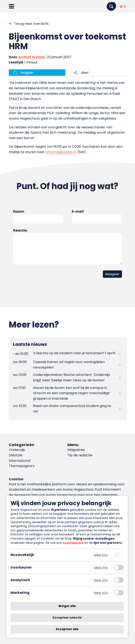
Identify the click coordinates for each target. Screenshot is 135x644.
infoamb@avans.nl (61, 152)
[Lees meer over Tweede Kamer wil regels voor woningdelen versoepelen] (67, 365)
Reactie (20, 230)
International (20, 461)
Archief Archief (31, 57)
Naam (19, 211)
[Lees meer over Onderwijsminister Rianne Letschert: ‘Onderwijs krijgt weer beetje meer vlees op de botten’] (67, 378)
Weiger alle (67, 606)
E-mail (78, 211)
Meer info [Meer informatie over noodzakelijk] (101, 555)
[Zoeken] (111, 6)
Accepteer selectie (67, 618)
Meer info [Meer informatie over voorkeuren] (101, 568)
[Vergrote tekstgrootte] (125, 6)
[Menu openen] (11, 6)
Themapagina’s (22, 466)
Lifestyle (16, 455)
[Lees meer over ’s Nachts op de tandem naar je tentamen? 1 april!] (67, 354)
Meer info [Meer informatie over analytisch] (101, 580)
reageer (27, 73)
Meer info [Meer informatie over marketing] (101, 593)
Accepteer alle (67, 629)
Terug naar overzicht (31, 24)
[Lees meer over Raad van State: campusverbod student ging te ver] (67, 409)
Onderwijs (17, 450)
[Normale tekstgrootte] (121, 6)
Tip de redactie (80, 455)
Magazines (76, 450)
